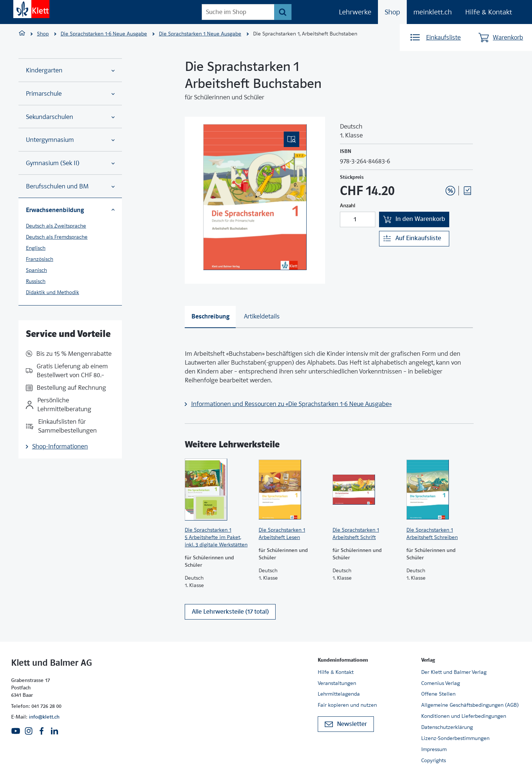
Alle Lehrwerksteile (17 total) (230, 612)
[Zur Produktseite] (218, 490)
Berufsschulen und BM (70, 186)
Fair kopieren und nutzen (347, 705)
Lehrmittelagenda (339, 694)
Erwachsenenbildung (70, 210)
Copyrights (434, 760)
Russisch (36, 281)
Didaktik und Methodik (52, 292)
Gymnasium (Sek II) (70, 163)
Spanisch (36, 270)
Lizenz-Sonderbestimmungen (455, 738)
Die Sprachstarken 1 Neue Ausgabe (200, 34)
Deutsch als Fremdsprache (57, 237)
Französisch (40, 259)
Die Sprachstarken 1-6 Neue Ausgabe (104, 34)
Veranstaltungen (337, 683)
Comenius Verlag (441, 683)
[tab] (210, 317)
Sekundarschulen (70, 117)
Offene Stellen (438, 694)
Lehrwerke (355, 12)
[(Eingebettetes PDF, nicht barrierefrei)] (255, 197)
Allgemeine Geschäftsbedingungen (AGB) (470, 705)
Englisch (36, 248)
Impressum (434, 749)
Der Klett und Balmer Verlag (454, 672)
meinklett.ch (433, 12)
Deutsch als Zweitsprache (56, 226)
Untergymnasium (70, 140)
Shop (392, 12)
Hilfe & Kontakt (489, 12)
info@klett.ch (44, 717)
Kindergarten (70, 70)
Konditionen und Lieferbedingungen (464, 716)
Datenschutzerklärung (447, 727)
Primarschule (70, 94)
